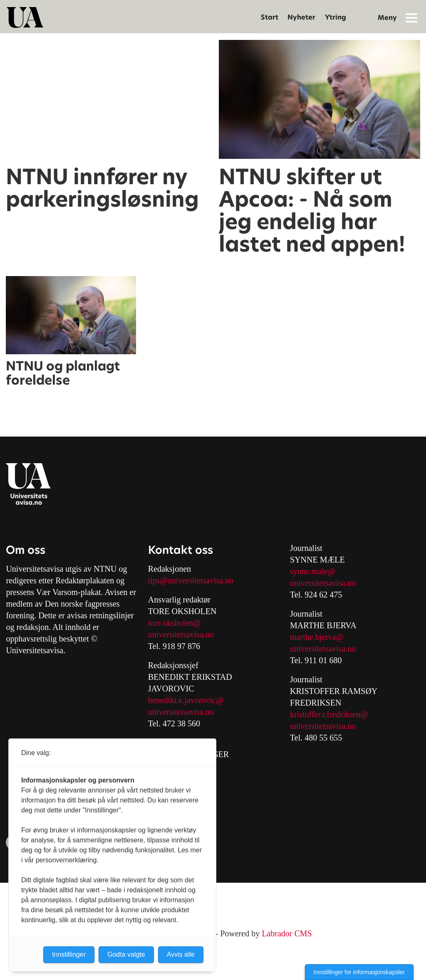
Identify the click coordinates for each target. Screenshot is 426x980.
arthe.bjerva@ (320, 637)
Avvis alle (181, 954)
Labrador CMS (287, 933)
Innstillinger (69, 954)
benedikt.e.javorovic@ (186, 700)
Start (270, 17)
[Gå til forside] (25, 17)
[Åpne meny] (411, 17)
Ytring (336, 17)
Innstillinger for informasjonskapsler (359, 972)
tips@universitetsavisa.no (191, 580)
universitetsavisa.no (181, 634)
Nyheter (301, 17)
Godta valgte (126, 954)
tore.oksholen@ (175, 623)
